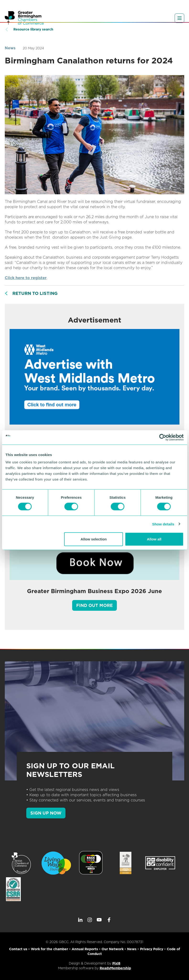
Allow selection (94, 539)
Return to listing (35, 293)
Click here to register (26, 278)
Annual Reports (85, 949)
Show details (163, 524)
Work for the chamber (49, 949)
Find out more (94, 605)
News (10, 48)
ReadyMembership (115, 968)
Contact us (18, 949)
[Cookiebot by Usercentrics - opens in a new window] (163, 437)
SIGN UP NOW (46, 813)
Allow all (154, 539)
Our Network (113, 949)
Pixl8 (116, 963)
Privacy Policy (152, 949)
